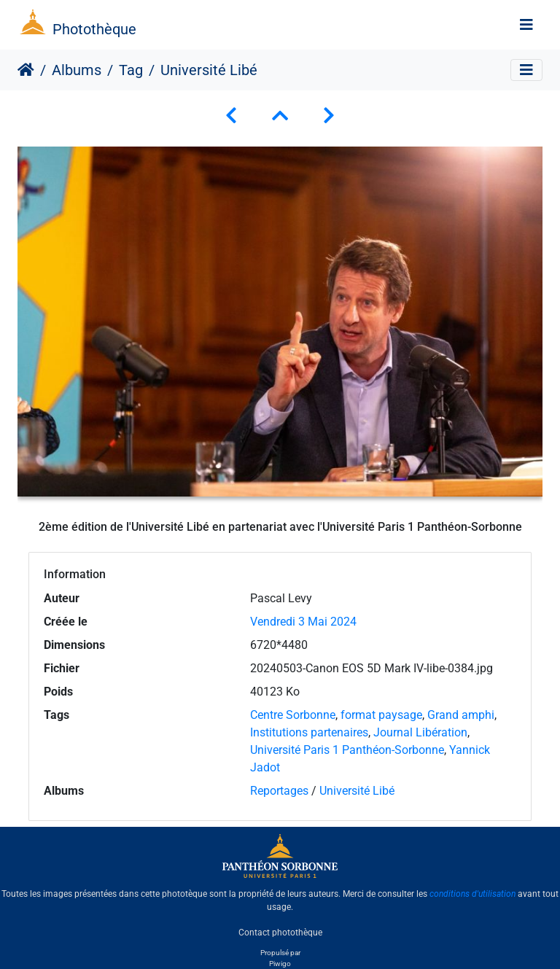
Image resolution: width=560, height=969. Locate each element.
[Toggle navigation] (526, 25)
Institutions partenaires (309, 732)
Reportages (279, 791)
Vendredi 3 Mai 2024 (303, 622)
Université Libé (357, 791)
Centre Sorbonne (293, 715)
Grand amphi (461, 715)
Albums (77, 70)
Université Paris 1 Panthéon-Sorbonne (347, 750)
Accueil (26, 70)
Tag (131, 70)
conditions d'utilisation (472, 894)
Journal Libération (420, 732)
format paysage (381, 715)
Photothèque (94, 29)
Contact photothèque (280, 932)
